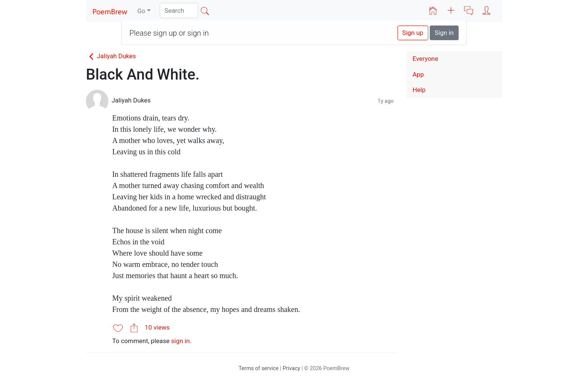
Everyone (425, 59)
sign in (180, 341)
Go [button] (141, 11)
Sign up (413, 33)
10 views (157, 327)
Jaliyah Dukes (111, 56)
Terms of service (259, 368)
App (418, 74)
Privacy (292, 368)
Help (419, 90)
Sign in (444, 33)
